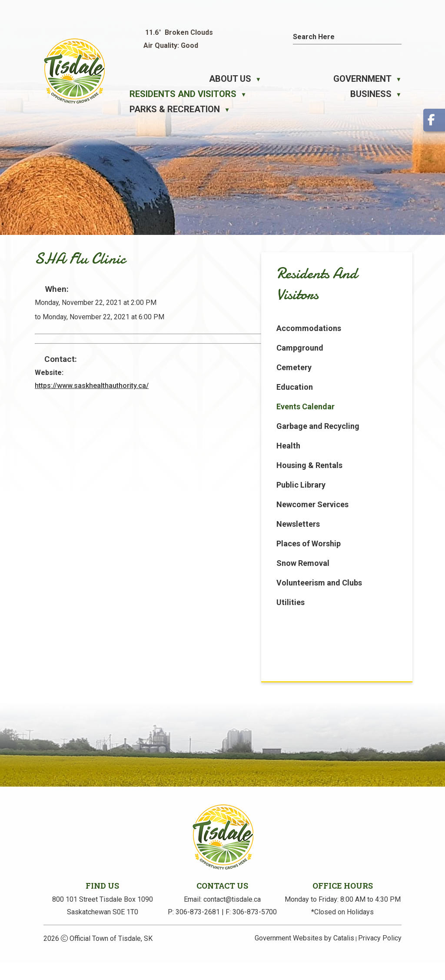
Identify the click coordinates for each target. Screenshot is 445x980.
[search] (339, 37)
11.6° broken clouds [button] (179, 32)
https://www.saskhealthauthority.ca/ (254, 396)
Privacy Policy (380, 955)
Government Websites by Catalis (304, 955)
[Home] (134, 79)
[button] (397, 36)
